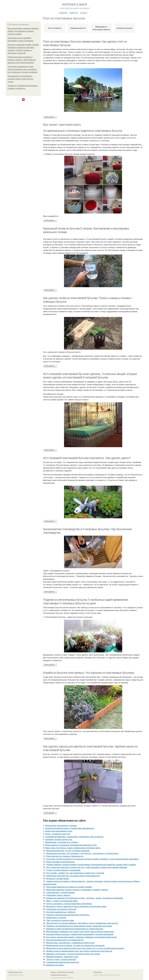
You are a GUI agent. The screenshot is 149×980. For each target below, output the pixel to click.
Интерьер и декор (75, 4)
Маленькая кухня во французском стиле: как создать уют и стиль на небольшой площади (85, 948)
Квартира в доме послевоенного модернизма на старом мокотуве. (75, 929)
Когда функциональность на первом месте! (65, 940)
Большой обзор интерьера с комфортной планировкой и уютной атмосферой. (80, 934)
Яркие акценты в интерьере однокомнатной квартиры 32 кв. (71, 845)
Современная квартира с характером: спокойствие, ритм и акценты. (75, 837)
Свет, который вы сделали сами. (60, 920)
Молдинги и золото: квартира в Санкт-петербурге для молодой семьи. (76, 906)
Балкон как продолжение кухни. (59, 831)
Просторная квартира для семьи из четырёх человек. (69, 887)
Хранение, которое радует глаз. (59, 839)
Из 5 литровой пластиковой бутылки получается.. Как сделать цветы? (87, 458)
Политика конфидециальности (59, 975)
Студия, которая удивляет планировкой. (63, 870)
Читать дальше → (50, 117)
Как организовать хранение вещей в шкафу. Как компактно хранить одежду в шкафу (23, 31)
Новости (74, 12)
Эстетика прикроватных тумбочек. (61, 912)
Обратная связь (98, 972)
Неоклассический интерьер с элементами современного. (70, 828)
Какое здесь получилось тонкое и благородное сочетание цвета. (73, 848)
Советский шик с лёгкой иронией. (61, 893)
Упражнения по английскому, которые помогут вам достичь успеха (20, 79)
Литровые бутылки (124, 28)
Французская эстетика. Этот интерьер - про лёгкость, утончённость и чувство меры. (83, 853)
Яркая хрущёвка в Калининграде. (61, 862)
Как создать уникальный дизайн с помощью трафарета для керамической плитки (81, 937)
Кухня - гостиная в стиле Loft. (58, 834)
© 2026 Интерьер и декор (15, 972)
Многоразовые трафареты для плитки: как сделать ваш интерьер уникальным (80, 932)
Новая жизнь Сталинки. (56, 918)
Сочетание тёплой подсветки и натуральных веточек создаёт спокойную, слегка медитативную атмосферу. (93, 859)
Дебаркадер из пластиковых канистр (101, 28)
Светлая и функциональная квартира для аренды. (68, 915)
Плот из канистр (55, 28)
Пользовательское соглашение (65, 972)
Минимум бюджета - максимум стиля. (62, 957)
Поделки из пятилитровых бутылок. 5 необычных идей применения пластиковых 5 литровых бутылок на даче (86, 601)
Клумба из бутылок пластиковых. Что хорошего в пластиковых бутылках (89, 673)
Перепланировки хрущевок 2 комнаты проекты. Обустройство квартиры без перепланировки (22, 60)
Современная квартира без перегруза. (63, 962)
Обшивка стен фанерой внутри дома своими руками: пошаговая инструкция (79, 926)
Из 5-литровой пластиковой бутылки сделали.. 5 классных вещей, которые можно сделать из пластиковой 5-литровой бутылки (90, 376)
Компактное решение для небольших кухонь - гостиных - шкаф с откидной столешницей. (85, 898)
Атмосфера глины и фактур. (58, 895)
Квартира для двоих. (55, 965)
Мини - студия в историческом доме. (62, 901)
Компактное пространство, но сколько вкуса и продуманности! (73, 876)
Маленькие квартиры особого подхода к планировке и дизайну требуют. (77, 890)
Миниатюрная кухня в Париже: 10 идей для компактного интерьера (75, 946)
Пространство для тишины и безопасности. (65, 856)
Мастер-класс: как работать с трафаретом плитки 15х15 (70, 943)
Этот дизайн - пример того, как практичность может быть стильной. (75, 873)
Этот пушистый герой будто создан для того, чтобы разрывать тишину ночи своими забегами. (87, 867)
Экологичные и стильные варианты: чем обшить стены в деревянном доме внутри (82, 923)
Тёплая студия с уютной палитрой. (61, 959)
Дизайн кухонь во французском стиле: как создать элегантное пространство (79, 951)
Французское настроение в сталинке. (61, 826)
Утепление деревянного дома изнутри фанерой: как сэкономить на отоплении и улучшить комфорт (23, 69)
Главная (63, 12)
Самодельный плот (78, 28)
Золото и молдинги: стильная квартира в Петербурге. (69, 904)
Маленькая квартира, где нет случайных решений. (68, 851)
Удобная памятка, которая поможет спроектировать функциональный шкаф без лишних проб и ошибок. (91, 865)
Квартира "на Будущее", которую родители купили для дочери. (73, 954)
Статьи (83, 12)
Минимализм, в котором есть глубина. (62, 842)
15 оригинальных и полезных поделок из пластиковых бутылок (83, 131)
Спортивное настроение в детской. (61, 909)
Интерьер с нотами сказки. (58, 879)
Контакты (53, 972)
